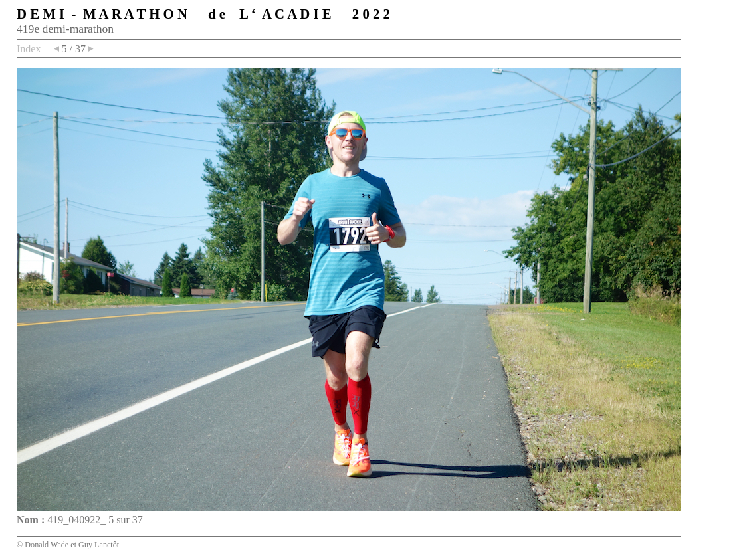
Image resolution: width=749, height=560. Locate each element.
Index (29, 49)
